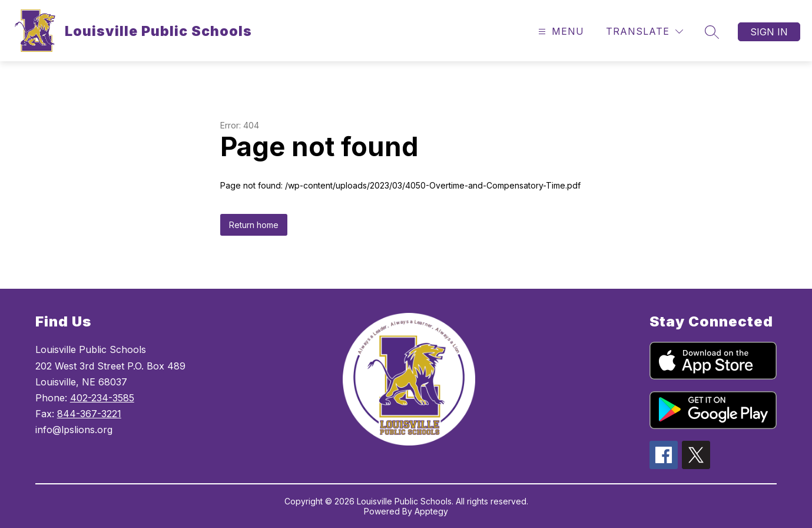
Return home (254, 225)
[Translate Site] (644, 32)
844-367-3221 (89, 414)
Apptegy (431, 511)
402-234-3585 (102, 398)
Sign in (769, 32)
